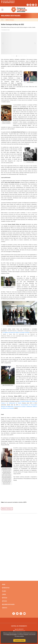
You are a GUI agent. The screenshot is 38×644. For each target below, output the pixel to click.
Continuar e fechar (19, 640)
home (4, 584)
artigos (4, 601)
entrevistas (6, 588)
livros (4, 594)
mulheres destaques (8, 604)
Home (2, 20)
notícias (5, 598)
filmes (4, 591)
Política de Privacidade (11, 635)
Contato (5, 608)
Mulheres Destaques (7, 509)
